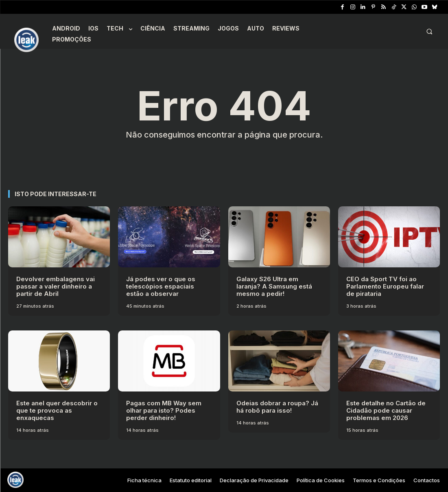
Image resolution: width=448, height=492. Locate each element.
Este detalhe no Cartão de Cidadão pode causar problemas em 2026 (386, 410)
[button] (429, 32)
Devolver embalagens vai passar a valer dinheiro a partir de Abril (56, 286)
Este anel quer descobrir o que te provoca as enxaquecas (57, 410)
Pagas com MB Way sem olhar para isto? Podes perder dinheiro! (164, 410)
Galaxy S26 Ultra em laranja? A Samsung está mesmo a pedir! (274, 286)
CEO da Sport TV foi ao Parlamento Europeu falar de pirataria (385, 286)
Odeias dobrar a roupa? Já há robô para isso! (277, 407)
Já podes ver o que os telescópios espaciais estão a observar (161, 286)
